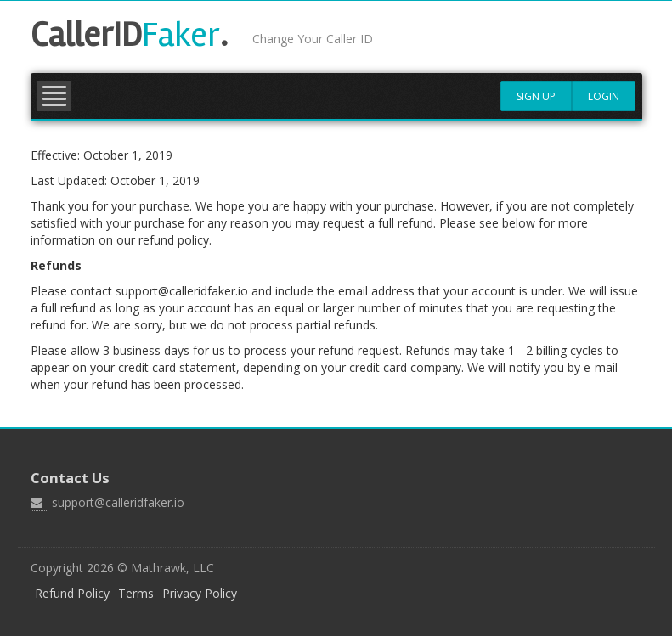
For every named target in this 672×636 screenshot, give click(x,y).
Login (604, 96)
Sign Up (536, 96)
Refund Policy (72, 593)
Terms (136, 593)
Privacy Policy (200, 593)
